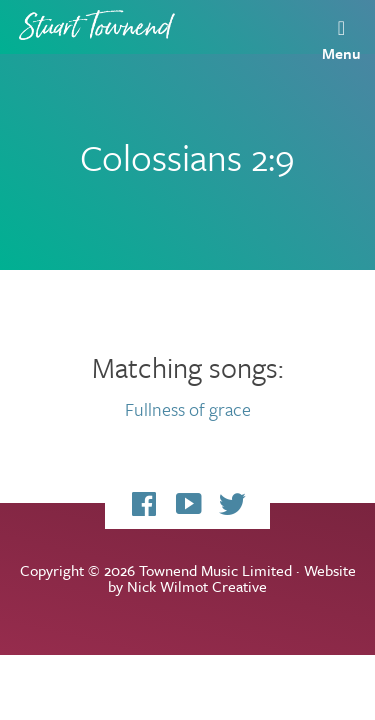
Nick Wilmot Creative (197, 586)
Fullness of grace (188, 409)
